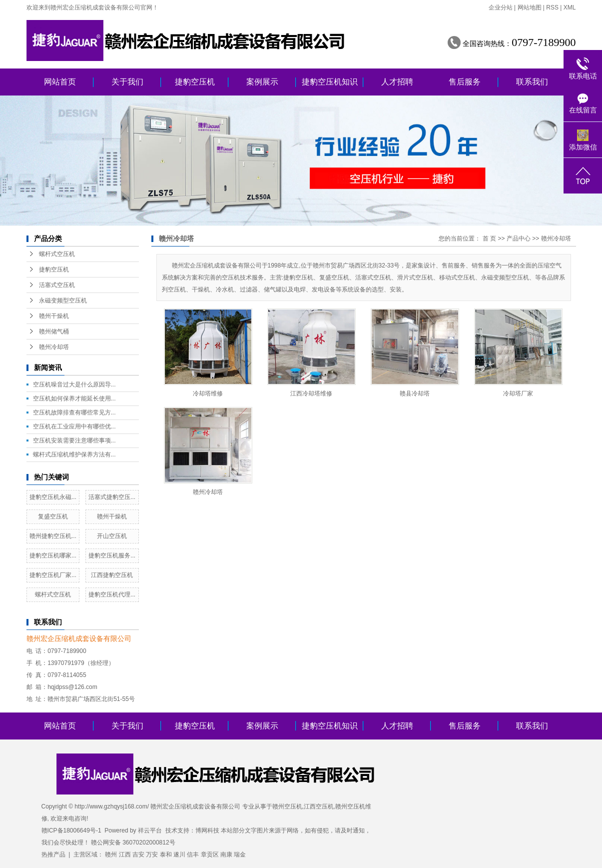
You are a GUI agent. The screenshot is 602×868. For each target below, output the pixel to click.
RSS (552, 7)
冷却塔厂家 (518, 393)
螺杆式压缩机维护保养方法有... (74, 454)
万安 (152, 854)
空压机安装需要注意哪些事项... (74, 440)
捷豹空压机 (195, 82)
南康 (226, 854)
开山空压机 (112, 536)
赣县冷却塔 (415, 393)
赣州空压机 (287, 806)
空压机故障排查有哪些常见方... (74, 412)
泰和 (166, 854)
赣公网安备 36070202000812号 (133, 842)
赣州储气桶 (54, 331)
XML (570, 7)
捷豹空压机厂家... (53, 575)
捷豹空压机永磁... (53, 497)
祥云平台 (150, 830)
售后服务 (465, 82)
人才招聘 (397, 82)
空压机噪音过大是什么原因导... (74, 384)
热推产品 (53, 854)
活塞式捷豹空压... (112, 497)
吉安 (138, 854)
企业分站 (501, 7)
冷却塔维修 (208, 393)
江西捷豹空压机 (112, 575)
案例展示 (262, 82)
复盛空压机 (53, 516)
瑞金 (240, 854)
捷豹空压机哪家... (53, 555)
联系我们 (532, 82)
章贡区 (210, 854)
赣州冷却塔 (54, 347)
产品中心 (519, 238)
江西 (125, 854)
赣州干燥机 (54, 316)
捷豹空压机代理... (112, 594)
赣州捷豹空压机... (53, 536)
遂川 (179, 854)
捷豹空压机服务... (112, 555)
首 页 (489, 238)
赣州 (111, 854)
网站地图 (530, 7)
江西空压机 (319, 806)
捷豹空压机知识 (330, 82)
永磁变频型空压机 (63, 300)
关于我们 (127, 82)
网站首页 (60, 82)
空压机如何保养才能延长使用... (74, 398)
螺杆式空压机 (57, 254)
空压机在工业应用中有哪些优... (74, 426)
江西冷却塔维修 (311, 393)
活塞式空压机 (57, 285)
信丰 (193, 854)
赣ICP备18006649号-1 (71, 830)
